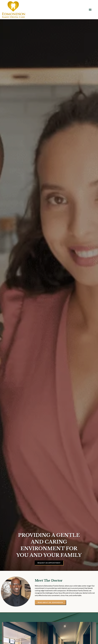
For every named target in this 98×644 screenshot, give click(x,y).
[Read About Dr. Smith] (50, 602)
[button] (90, 10)
